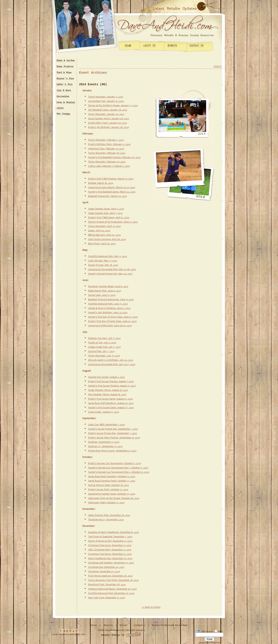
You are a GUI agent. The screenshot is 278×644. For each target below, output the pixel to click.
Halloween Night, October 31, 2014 (106, 503)
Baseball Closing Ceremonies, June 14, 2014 (111, 300)
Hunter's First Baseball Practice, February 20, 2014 (114, 157)
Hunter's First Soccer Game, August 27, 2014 (111, 408)
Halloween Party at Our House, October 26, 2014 (114, 498)
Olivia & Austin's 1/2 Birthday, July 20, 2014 (111, 360)
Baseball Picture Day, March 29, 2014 (107, 196)
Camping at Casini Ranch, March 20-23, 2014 (112, 188)
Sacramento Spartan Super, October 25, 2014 (112, 494)
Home (94, 625)
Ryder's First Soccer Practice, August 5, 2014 (111, 382)
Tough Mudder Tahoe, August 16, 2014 (108, 390)
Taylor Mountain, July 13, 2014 (104, 356)
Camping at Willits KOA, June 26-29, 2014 (110, 326)
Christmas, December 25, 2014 (104, 572)
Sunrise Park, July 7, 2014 (101, 351)
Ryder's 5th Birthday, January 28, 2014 (108, 127)
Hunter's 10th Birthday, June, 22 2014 (108, 313)
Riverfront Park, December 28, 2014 (107, 585)
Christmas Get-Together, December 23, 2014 (111, 563)
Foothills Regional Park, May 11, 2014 (107, 256)
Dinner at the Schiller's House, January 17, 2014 (113, 106)
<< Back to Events (151, 607)
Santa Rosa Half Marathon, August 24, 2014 (111, 403)
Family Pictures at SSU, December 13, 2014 (110, 541)
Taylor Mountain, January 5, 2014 (106, 97)
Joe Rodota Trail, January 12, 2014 (106, 101)
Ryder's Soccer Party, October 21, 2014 (108, 490)
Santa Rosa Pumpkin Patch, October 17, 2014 (112, 481)
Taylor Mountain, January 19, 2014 (106, 114)
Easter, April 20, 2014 (99, 231)
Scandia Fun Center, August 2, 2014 (106, 377)
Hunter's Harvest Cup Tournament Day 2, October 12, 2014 (119, 472)
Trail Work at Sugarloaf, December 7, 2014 (110, 537)
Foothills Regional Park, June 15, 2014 (108, 304)
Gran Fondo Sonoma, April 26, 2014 (107, 239)
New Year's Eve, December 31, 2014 (107, 598)
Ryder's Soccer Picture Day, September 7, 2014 (112, 433)
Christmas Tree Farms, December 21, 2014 (110, 554)
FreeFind (216, 643)
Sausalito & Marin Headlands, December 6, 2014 (114, 532)
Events (217, 66)
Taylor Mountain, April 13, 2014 (104, 226)
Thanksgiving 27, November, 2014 (106, 520)
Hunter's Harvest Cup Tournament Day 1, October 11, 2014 (118, 468)
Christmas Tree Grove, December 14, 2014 (110, 545)
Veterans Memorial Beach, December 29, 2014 (112, 589)
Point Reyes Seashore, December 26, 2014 (110, 576)
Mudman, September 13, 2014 (104, 442)
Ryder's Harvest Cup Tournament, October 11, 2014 (115, 463)
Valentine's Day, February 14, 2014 (106, 149)
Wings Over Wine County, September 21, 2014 (112, 451)
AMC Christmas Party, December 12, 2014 (110, 550)
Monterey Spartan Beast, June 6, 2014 (108, 287)
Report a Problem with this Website (170, 625)
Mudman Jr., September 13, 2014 (105, 446)
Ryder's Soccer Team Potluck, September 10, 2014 (114, 438)
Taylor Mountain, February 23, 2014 (107, 162)
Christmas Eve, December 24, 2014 (106, 567)
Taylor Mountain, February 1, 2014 (106, 140)
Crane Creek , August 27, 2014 (104, 412)
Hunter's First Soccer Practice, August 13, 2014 (112, 386)
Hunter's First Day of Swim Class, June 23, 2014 (113, 317)
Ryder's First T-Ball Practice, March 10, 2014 (111, 179)
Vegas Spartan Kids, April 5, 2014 (105, 213)
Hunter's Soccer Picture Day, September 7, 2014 (113, 429)
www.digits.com (78, 634)
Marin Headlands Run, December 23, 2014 (110, 559)
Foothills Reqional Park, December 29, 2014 (111, 593)
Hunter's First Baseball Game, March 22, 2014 (112, 192)
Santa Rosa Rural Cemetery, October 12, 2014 (112, 477)
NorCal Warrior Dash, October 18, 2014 (108, 485)
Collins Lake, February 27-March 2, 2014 (109, 166)
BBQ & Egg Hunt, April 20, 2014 (104, 235)
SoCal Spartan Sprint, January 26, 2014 (109, 119)
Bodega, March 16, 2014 (101, 183)
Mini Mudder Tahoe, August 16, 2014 (107, 395)
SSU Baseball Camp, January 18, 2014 (108, 110)
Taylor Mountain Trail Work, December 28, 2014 (113, 580)
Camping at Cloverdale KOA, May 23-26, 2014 (112, 270)
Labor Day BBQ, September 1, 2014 (106, 425)
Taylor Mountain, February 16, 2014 (107, 153)
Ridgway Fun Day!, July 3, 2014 (104, 338)
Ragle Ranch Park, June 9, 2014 (104, 291)
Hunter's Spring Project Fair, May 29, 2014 (110, 274)
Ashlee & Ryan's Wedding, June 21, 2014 (109, 308)
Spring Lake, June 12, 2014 (102, 295)
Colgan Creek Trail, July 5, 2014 (104, 347)
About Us (108, 625)
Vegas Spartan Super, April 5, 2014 (106, 209)
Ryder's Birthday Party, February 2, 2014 (109, 144)
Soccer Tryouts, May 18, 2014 (103, 265)
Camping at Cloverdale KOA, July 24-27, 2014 (112, 365)
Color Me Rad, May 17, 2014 (103, 261)
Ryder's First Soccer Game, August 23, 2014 (110, 399)
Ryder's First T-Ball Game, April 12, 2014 (109, 218)
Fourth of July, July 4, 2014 (102, 343)
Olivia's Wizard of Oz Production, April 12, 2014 (113, 222)
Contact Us (139, 625)
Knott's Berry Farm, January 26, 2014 (107, 123)
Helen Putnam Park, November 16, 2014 (109, 515)
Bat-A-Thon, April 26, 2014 (102, 244)
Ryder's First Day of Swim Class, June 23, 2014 (112, 321)
